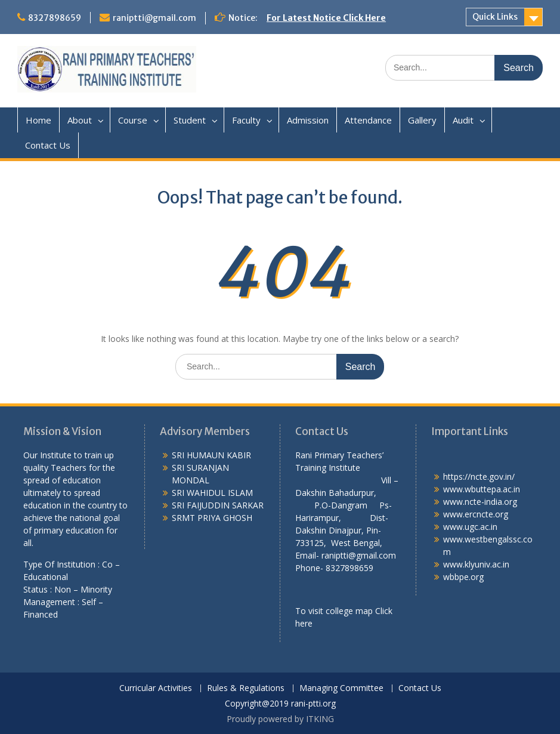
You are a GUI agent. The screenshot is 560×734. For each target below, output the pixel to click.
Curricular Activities (156, 688)
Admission (308, 120)
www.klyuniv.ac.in (476, 564)
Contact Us (48, 145)
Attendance (368, 120)
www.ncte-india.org (480, 502)
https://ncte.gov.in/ (479, 477)
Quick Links (495, 17)
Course (133, 120)
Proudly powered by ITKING (280, 719)
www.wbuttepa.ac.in (482, 489)
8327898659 (55, 18)
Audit (463, 120)
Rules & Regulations (246, 688)
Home (38, 120)
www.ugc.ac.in (470, 527)
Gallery (422, 120)
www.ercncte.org (476, 514)
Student (190, 120)
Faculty (246, 120)
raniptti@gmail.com (154, 18)
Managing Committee (341, 688)
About (80, 120)
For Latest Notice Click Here (326, 18)
